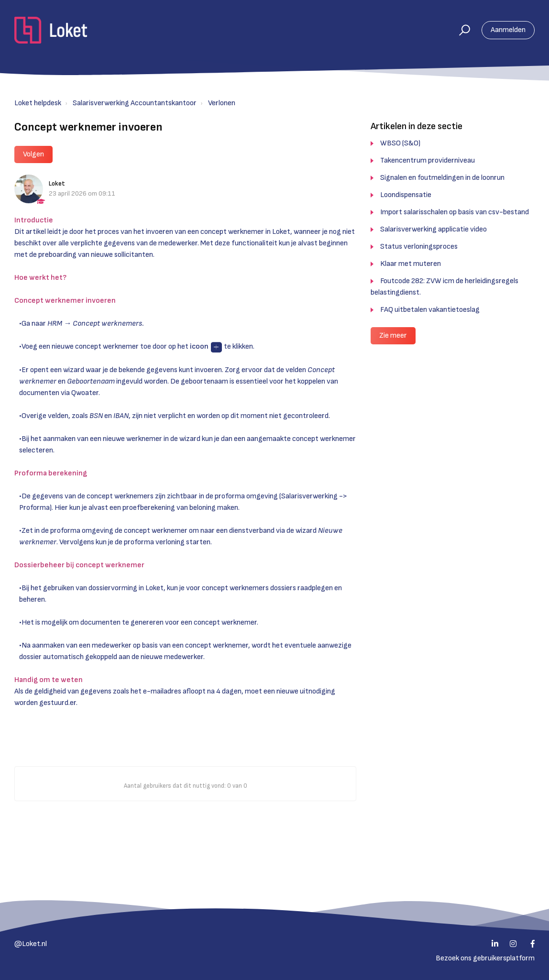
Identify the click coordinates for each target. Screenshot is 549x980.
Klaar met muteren (411, 264)
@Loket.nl (31, 944)
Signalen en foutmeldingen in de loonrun (442, 178)
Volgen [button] (33, 154)
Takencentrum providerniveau (428, 160)
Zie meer (393, 336)
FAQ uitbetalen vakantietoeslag (430, 310)
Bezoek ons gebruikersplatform (485, 958)
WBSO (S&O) (400, 143)
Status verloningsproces (419, 247)
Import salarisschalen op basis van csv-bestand (455, 212)
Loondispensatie (406, 195)
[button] (460, 30)
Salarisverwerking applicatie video (434, 229)
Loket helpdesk (38, 103)
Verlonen (222, 103)
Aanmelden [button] (508, 30)
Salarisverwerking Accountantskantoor (135, 103)
